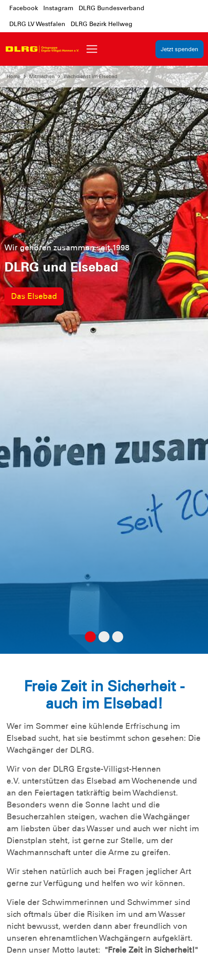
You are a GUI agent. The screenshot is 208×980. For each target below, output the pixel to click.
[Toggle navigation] (92, 49)
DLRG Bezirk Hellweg (102, 24)
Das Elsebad (34, 296)
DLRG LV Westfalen (37, 24)
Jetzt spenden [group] (180, 49)
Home (13, 76)
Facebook (24, 8)
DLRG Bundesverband (112, 8)
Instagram (58, 8)
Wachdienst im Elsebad (91, 76)
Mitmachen (42, 76)
